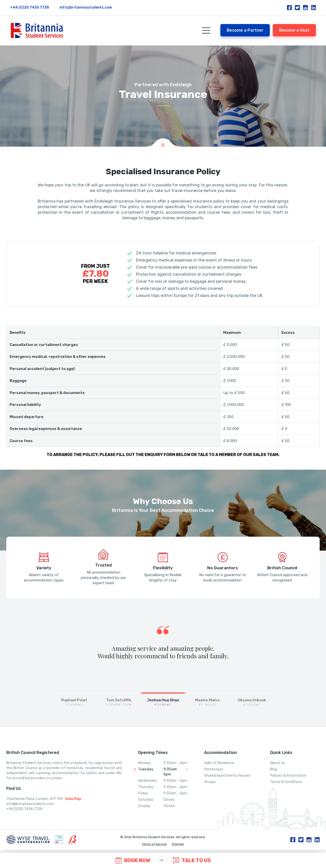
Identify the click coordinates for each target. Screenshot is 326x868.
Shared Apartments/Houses (227, 776)
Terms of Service (154, 844)
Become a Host (294, 30)
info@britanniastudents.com (86, 7)
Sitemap (178, 844)
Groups (210, 782)
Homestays (214, 769)
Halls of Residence (219, 763)
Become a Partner (245, 30)
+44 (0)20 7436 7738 (30, 7)
